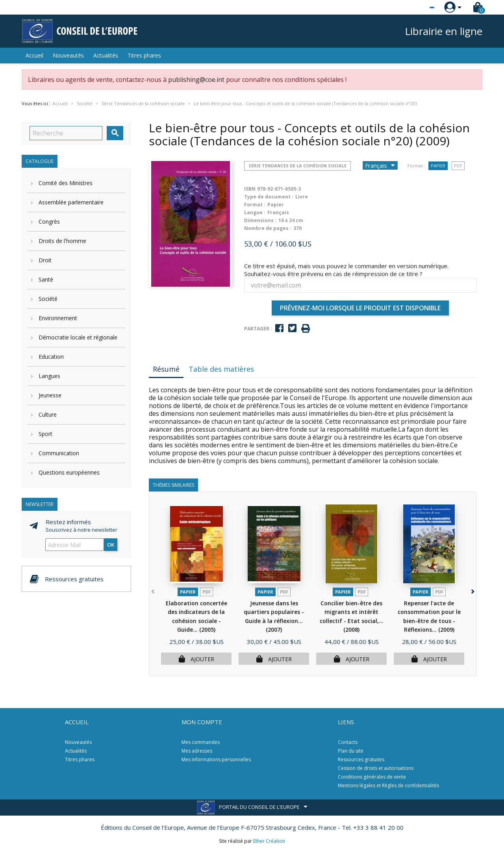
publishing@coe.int (196, 80)
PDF (458, 166)
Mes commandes (201, 742)
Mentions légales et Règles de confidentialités (388, 785)
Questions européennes (69, 472)
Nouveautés (68, 55)
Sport (45, 434)
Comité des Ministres (66, 183)
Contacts (348, 742)
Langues (49, 376)
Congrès (49, 222)
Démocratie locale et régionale (78, 337)
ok (111, 545)
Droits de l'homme (62, 241)
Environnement (58, 318)
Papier (438, 166)
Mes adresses (197, 751)
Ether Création (269, 841)
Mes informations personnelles (216, 759)
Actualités (106, 55)
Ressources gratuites (361, 759)
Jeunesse (50, 395)
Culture (48, 414)
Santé (46, 279)
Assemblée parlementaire (71, 202)
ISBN (250, 189)
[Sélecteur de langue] (416, 7)
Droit (45, 260)
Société (48, 299)
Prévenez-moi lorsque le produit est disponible (360, 308)
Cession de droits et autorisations (376, 768)
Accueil (34, 55)
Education (51, 357)
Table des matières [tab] (221, 369)
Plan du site (351, 751)
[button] (472, 590)
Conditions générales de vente (372, 777)
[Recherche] (66, 133)
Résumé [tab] (166, 369)
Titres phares (144, 55)
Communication (59, 453)
